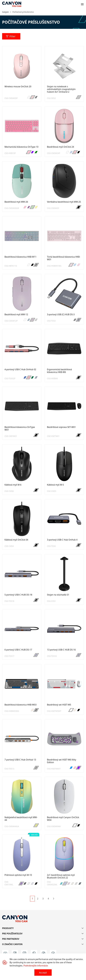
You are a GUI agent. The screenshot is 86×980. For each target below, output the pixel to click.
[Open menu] (82, 4)
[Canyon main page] (12, 4)
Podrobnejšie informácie (36, 966)
